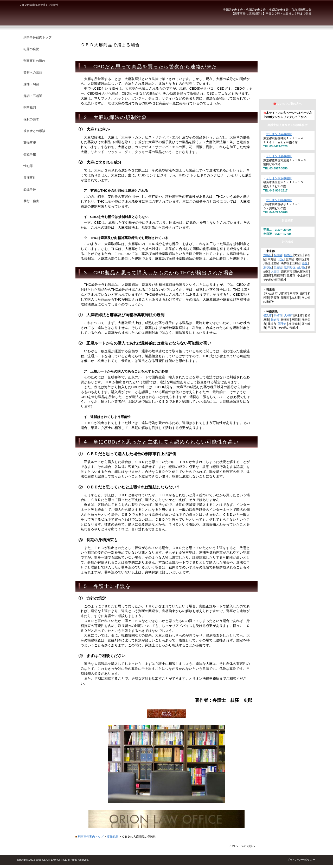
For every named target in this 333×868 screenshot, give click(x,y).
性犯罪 (28, 166)
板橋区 (278, 255)
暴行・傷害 (31, 201)
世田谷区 (290, 267)
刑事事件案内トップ (91, 837)
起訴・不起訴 (33, 96)
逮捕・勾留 (31, 84)
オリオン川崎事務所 (279, 200)
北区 (281, 259)
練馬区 (288, 255)
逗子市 (282, 324)
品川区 (302, 267)
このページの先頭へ (242, 846)
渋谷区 (268, 267)
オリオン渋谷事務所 (279, 134)
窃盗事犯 (30, 154)
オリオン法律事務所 (290, 40)
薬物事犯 (30, 143)
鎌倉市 (275, 320)
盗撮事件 (30, 189)
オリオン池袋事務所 (279, 156)
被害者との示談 (34, 131)
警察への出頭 (33, 72)
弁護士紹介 (290, 56)
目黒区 (278, 267)
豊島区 (268, 255)
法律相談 (290, 72)
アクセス (290, 89)
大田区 (275, 271)
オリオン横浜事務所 (279, 178)
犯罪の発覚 (31, 49)
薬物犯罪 (113, 837)
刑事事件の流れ (34, 61)
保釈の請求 (31, 119)
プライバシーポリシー (301, 860)
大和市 (288, 315)
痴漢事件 (30, 178)
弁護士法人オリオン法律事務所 (84, 16)
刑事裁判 (30, 108)
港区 (305, 263)
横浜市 (268, 315)
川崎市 (278, 315)
